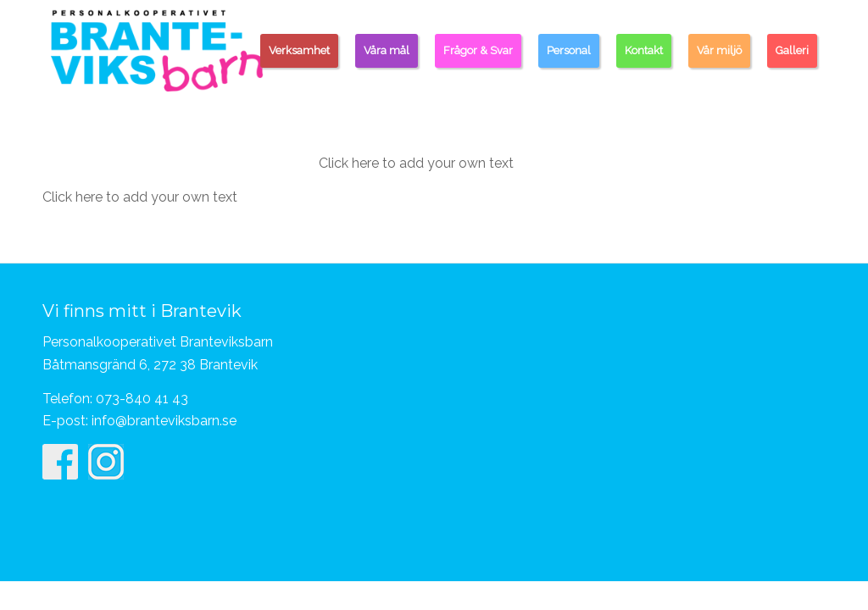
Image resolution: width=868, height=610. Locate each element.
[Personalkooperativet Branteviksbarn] (157, 50)
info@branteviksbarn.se (164, 421)
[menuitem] (299, 51)
